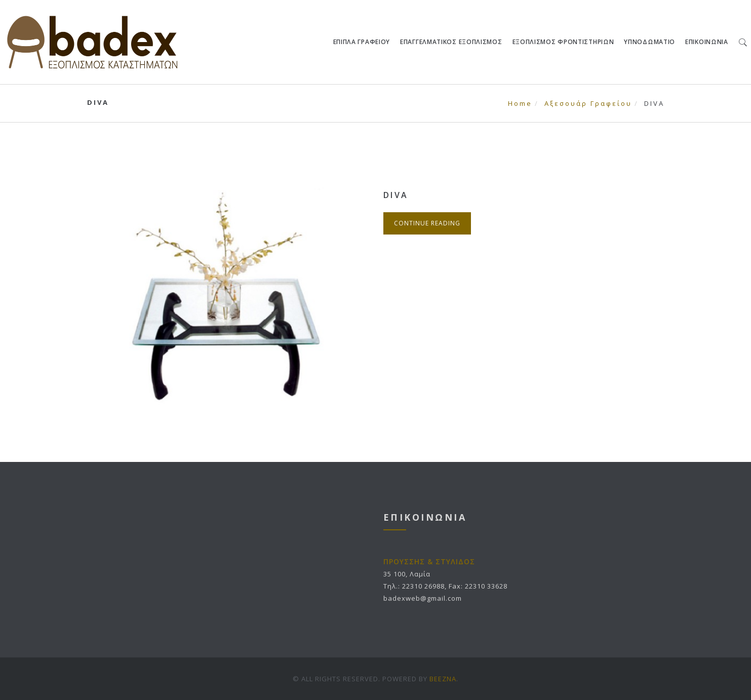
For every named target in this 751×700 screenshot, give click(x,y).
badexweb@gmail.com (423, 598)
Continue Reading (427, 223)
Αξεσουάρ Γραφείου (588, 103)
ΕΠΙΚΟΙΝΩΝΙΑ (707, 42)
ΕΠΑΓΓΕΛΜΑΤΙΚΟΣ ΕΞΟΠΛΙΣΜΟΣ (451, 42)
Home (520, 103)
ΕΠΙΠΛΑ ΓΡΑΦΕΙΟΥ (362, 42)
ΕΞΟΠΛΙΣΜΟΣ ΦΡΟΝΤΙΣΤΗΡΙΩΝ (563, 42)
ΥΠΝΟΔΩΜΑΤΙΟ (650, 42)
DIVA (396, 195)
